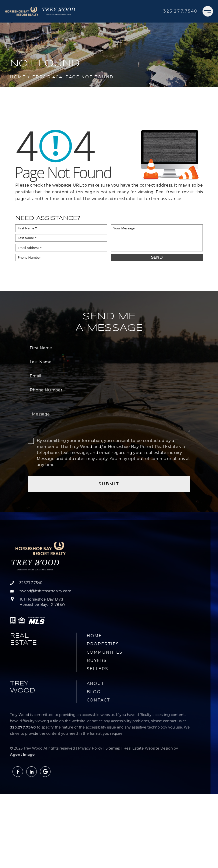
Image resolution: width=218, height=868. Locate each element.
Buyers (97, 661)
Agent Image (22, 755)
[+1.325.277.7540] (180, 11)
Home (94, 636)
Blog (94, 692)
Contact (98, 700)
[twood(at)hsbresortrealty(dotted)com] (41, 591)
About (96, 684)
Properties (103, 644)
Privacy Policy (90, 748)
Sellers (97, 669)
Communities (105, 652)
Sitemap (113, 748)
